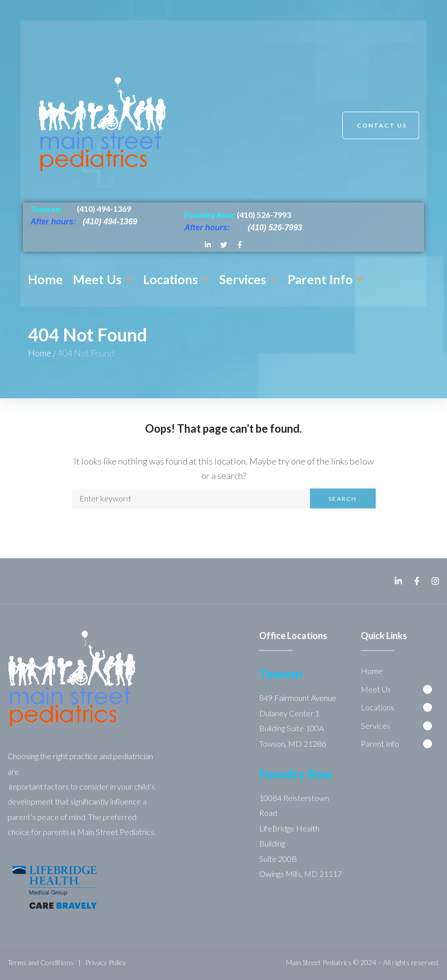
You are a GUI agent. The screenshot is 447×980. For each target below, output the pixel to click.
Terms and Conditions (41, 962)
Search (343, 499)
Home (40, 353)
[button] (103, 279)
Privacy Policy (106, 962)
